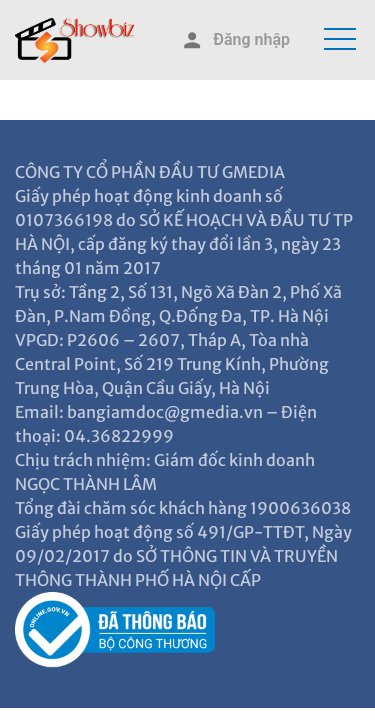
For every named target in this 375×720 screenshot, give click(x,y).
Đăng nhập (235, 40)
